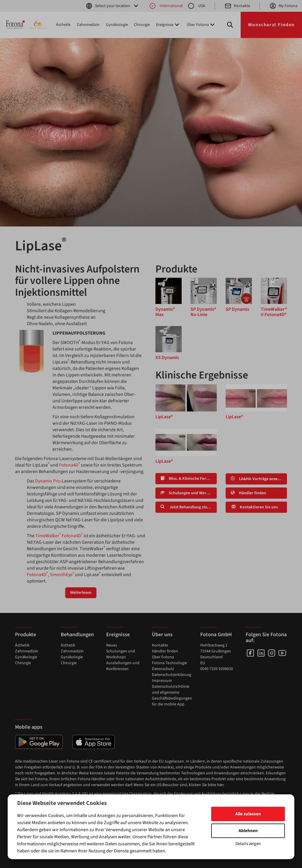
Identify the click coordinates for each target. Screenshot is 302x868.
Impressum (162, 681)
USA (196, 6)
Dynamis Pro (48, 481)
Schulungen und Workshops (121, 654)
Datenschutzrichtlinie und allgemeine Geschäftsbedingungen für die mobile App (172, 695)
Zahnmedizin (88, 25)
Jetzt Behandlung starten (188, 507)
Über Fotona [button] (201, 25)
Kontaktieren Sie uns (254, 507)
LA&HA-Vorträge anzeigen (258, 479)
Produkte (26, 635)
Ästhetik (63, 25)
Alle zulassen (248, 814)
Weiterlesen (81, 593)
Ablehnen (248, 831)
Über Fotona (163, 657)
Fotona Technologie (169, 663)
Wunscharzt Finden (271, 25)
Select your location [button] (113, 6)
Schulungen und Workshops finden (189, 493)
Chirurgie (142, 25)
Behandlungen (77, 635)
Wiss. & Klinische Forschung (189, 479)
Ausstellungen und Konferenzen (123, 666)
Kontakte (237, 6)
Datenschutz (163, 669)
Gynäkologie (117, 25)
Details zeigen (248, 844)
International (166, 6)
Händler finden (248, 493)
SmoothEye (62, 575)
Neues (112, 645)
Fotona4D (69, 465)
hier (220, 785)
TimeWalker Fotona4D (59, 536)
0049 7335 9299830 (217, 669)
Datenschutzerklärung (171, 675)
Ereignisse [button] (168, 25)
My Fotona (283, 6)
